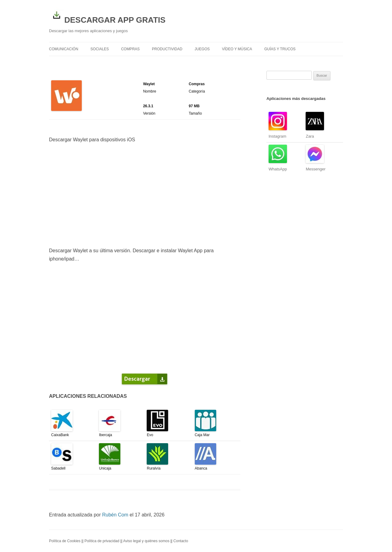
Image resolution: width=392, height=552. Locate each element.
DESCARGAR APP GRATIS (107, 16)
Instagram (277, 136)
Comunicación (64, 49)
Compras (130, 49)
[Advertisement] (145, 195)
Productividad (167, 49)
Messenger (315, 169)
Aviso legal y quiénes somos (146, 541)
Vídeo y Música (237, 49)
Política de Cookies (65, 541)
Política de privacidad (102, 541)
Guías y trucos (280, 49)
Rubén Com (115, 515)
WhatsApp (278, 169)
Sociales (100, 49)
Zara (310, 136)
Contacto (181, 541)
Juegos (202, 49)
